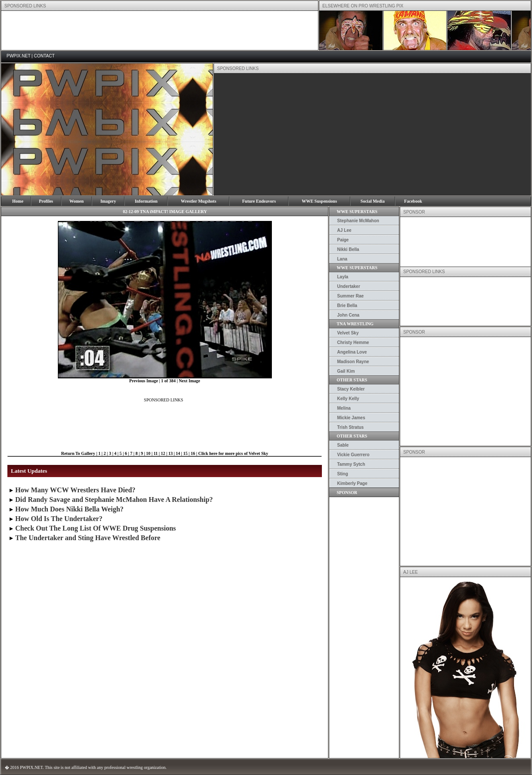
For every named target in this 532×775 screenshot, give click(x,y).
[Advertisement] (160, 30)
